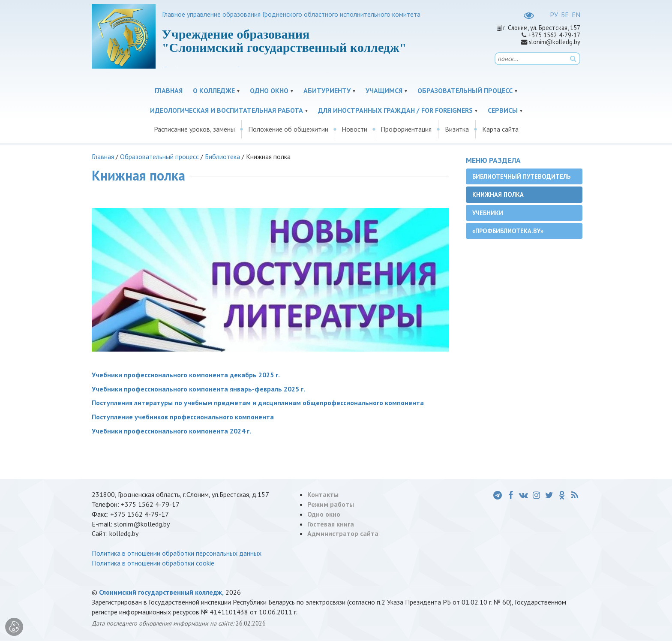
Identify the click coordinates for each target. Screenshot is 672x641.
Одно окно (269, 90)
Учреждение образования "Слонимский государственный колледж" (284, 41)
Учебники (488, 213)
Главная (169, 90)
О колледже (214, 90)
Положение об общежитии (288, 129)
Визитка (457, 129)
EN (576, 15)
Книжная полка (498, 194)
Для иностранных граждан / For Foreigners (395, 110)
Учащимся (384, 90)
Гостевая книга (331, 524)
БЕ (565, 15)
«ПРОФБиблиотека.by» (508, 231)
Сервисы (503, 110)
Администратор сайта (343, 533)
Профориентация (406, 129)
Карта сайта (500, 129)
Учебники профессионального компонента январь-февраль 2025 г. (198, 389)
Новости (354, 129)
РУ (554, 15)
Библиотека (222, 156)
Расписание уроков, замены (194, 129)
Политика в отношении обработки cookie (153, 563)
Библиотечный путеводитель (521, 176)
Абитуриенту (327, 90)
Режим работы (331, 504)
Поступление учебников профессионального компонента (183, 417)
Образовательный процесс (465, 90)
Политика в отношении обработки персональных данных (177, 553)
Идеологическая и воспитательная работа (226, 110)
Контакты (323, 494)
